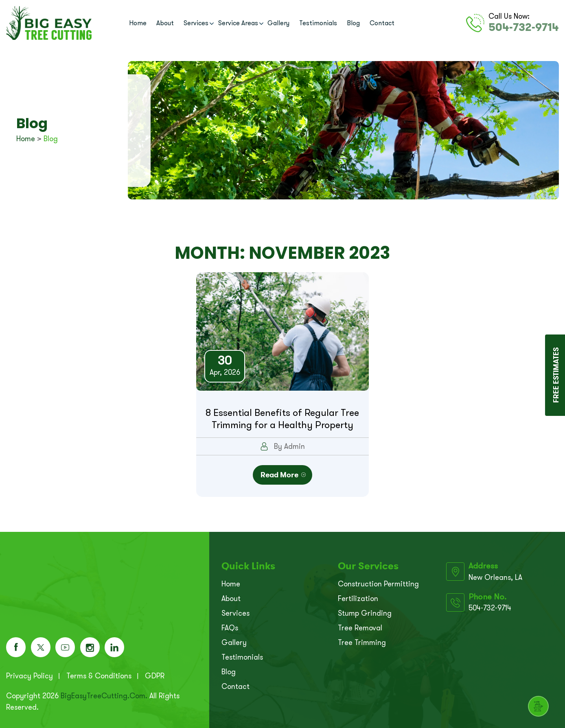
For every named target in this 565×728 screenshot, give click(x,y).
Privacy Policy (30, 675)
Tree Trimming (362, 640)
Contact (382, 23)
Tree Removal (360, 625)
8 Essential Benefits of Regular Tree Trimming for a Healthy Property (282, 419)
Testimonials (318, 23)
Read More (278, 473)
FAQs (230, 625)
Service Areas (238, 23)
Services (196, 23)
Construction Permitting (378, 582)
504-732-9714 (525, 27)
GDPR (155, 675)
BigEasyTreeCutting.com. (104, 695)
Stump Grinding (365, 611)
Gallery (278, 23)
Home (138, 23)
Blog (353, 23)
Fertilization (358, 596)
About (165, 23)
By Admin (282, 446)
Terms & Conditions (99, 675)
